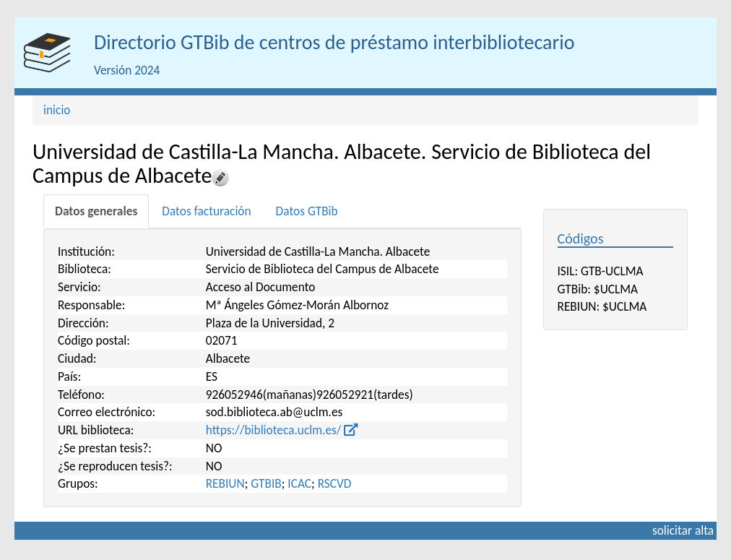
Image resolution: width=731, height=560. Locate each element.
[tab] (96, 211)
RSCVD (335, 483)
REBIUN (225, 483)
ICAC (299, 483)
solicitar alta (683, 530)
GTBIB (266, 483)
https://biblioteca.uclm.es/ (282, 430)
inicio (57, 110)
